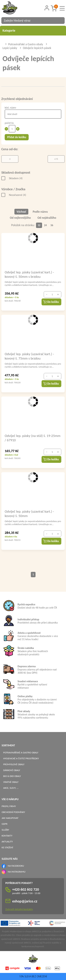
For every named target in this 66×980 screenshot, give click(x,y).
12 (39, 225)
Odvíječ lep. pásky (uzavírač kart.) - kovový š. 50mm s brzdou (29, 274)
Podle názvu (40, 212)
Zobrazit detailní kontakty (19, 909)
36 (52, 225)
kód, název (10, 108)
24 (45, 225)
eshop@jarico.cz (25, 901)
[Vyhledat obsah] (60, 21)
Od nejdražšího (47, 218)
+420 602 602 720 (26, 889)
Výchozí (21, 212)
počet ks (9, 123)
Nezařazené (18, 195)
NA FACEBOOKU (16, 866)
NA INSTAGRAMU (16, 872)
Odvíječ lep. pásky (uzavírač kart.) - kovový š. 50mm (29, 513)
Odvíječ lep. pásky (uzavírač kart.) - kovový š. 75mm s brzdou (29, 356)
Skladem (16, 178)
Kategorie (33, 31)
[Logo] (14, 8)
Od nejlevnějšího (20, 218)
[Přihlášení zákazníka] (47, 8)
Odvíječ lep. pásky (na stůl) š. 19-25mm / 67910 (33, 438)
